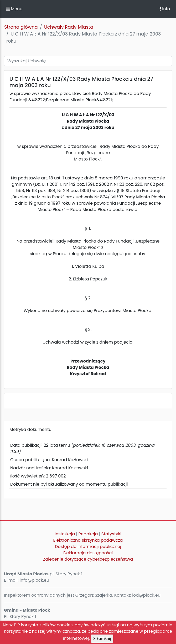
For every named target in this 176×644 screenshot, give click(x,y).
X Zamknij (102, 638)
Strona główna (21, 27)
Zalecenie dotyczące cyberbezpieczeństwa (88, 559)
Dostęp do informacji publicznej (88, 547)
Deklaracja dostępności (88, 553)
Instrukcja (65, 534)
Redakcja (88, 534)
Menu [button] (14, 9)
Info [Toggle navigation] (165, 9)
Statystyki (111, 534)
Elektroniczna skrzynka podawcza (88, 540)
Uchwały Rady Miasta (69, 27)
